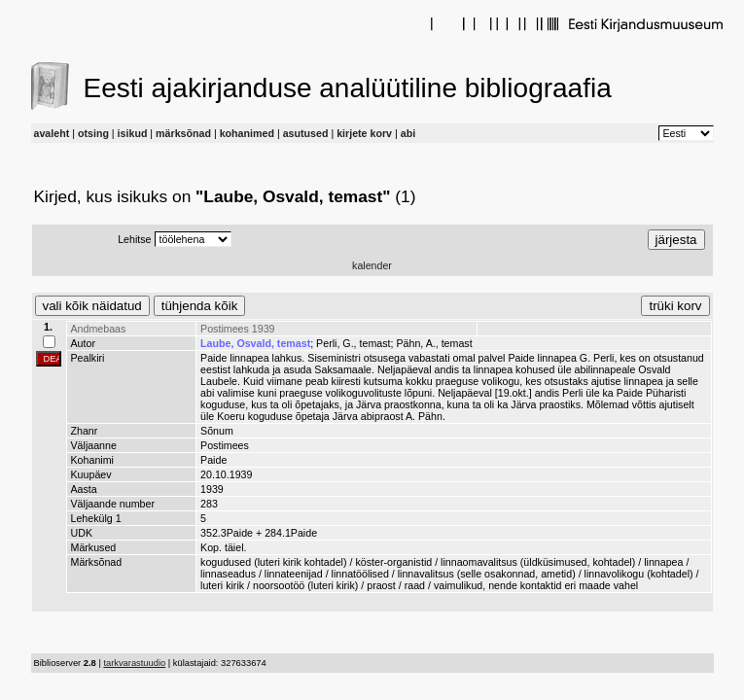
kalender (372, 265)
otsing (93, 133)
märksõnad (183, 133)
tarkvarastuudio (134, 663)
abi (408, 133)
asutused (306, 133)
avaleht (52, 133)
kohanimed (247, 133)
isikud (133, 133)
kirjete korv (364, 133)
